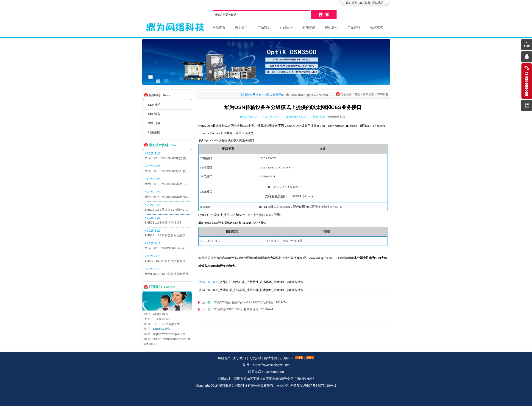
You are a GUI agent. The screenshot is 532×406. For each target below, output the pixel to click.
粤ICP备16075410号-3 (320, 386)
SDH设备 (383, 94)
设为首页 (351, 3)
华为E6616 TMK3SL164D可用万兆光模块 (172, 248)
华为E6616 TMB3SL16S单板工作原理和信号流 (176, 184)
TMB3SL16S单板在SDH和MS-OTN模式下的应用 (177, 210)
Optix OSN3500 (296, 95)
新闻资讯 (309, 27)
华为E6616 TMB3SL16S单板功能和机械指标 (174, 197)
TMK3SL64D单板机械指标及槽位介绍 (170, 261)
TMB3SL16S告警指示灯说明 (164, 223)
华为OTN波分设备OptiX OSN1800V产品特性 (244, 302)
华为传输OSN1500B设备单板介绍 (236, 309)
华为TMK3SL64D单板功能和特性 (167, 274)
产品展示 (264, 27)
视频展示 (331, 27)
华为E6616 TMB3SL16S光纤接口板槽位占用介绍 (177, 171)
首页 (357, 94)
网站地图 (378, 3)
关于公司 (241, 27)
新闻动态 (368, 94)
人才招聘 (255, 358)
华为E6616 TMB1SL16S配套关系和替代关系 (174, 158)
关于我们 (240, 358)
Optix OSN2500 (320, 95)
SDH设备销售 (162, 329)
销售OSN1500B (208, 282)
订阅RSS (286, 358)
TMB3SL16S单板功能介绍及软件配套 (170, 235)
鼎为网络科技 (337, 117)
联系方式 (376, 27)
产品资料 (354, 27)
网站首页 (219, 27)
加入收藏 (365, 3)
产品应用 (286, 27)
